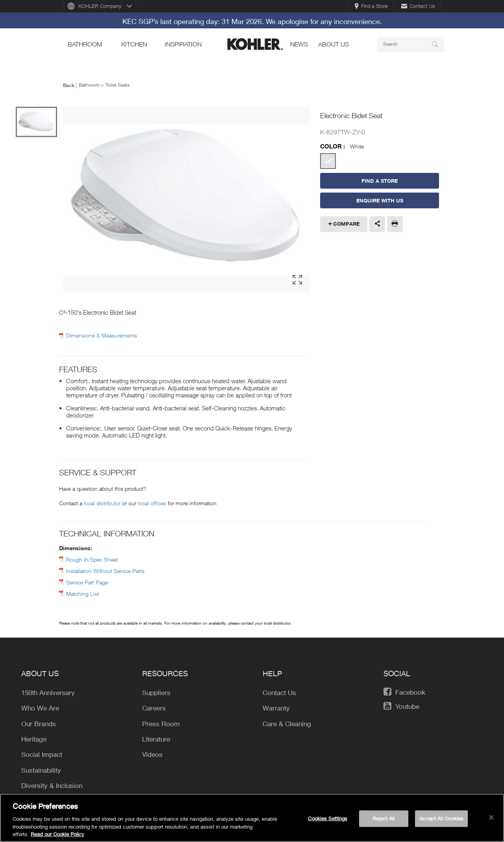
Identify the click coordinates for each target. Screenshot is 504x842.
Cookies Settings (328, 821)
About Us (334, 44)
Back (69, 85)
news (299, 44)
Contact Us (418, 6)
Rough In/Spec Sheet (92, 559)
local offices (152, 503)
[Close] (491, 820)
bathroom (85, 44)
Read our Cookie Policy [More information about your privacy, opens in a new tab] (57, 837)
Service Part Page (87, 582)
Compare (346, 224)
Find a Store (371, 6)
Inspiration (183, 44)
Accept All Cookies (441, 821)
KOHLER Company (100, 6)
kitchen (134, 44)
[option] (186, 199)
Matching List (82, 594)
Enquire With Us (380, 200)
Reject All (384, 821)
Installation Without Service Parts (105, 571)
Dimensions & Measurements (102, 336)
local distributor (102, 503)
